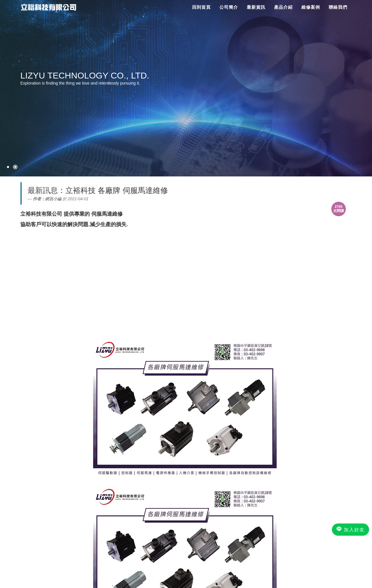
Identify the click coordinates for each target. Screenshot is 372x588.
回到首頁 (201, 7)
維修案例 (311, 7)
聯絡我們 (338, 7)
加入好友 (350, 529)
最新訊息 (43, 190)
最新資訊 (256, 7)
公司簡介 (229, 7)
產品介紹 (283, 7)
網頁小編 (53, 199)
